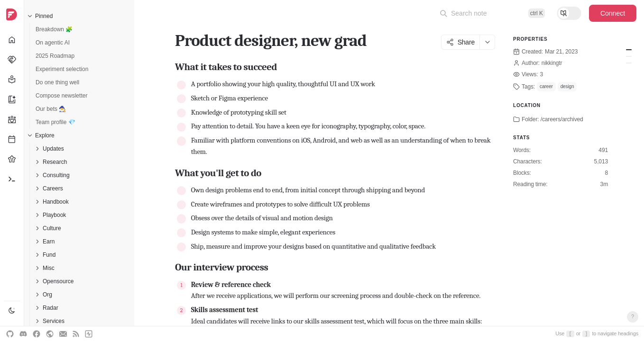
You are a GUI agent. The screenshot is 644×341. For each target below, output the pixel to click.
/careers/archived (562, 119)
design (567, 86)
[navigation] (12, 170)
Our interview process (629, 63)
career (546, 86)
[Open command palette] (492, 13)
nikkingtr (552, 63)
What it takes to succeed (629, 50)
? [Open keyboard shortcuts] (633, 316)
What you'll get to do (629, 56)
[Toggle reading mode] (569, 13)
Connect (613, 13)
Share (460, 42)
